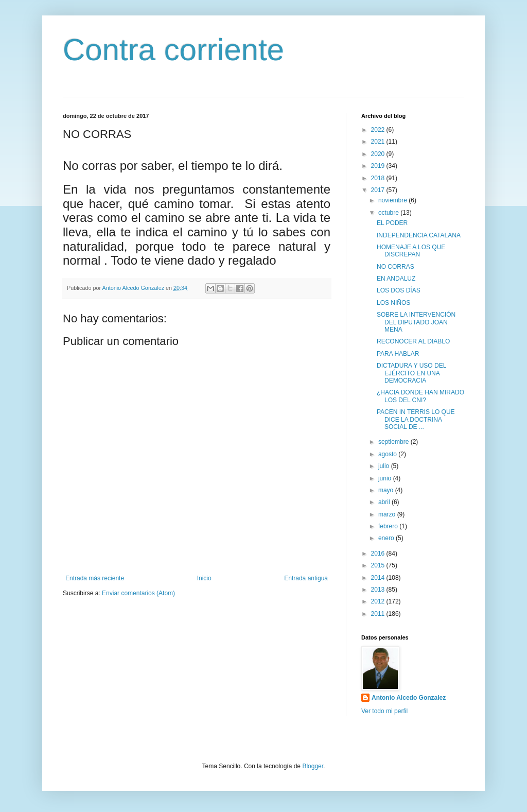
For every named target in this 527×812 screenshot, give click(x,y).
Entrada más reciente (95, 578)
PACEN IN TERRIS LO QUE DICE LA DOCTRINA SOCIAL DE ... (416, 419)
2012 (379, 601)
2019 (379, 166)
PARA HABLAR (398, 354)
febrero (389, 526)
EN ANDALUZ (396, 279)
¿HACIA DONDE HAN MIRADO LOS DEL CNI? (420, 396)
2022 (379, 130)
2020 (379, 154)
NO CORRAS (396, 267)
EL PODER (392, 223)
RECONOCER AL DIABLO (413, 341)
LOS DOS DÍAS (399, 290)
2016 (379, 554)
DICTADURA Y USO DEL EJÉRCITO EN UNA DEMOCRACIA (411, 373)
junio (386, 478)
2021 (379, 142)
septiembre (394, 442)
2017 (379, 190)
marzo (388, 514)
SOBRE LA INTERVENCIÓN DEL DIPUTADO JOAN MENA (416, 322)
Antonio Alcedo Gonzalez (409, 698)
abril (385, 502)
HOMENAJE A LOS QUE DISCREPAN (411, 251)
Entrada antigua (306, 578)
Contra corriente (173, 50)
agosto (388, 454)
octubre (389, 213)
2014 (379, 578)
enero (387, 538)
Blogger (313, 766)
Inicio (204, 578)
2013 (379, 590)
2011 (379, 614)
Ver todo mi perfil (384, 711)
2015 (379, 565)
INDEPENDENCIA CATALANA (419, 235)
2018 (379, 178)
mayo (387, 490)
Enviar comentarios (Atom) (138, 593)
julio (385, 466)
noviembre (393, 200)
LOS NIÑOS (393, 303)
